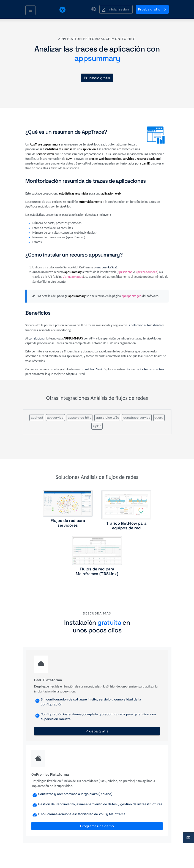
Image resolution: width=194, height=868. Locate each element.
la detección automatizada (145, 325)
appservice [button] (55, 417)
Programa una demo (97, 826)
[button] (116, 10)
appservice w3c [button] (107, 417)
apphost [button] (37, 417)
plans (129, 369)
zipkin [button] (97, 426)
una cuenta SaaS (107, 267)
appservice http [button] (80, 417)
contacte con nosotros (150, 369)
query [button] (159, 417)
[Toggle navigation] (30, 10)
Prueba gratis (152, 9)
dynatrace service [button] (137, 417)
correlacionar (37, 338)
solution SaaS (94, 369)
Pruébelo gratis (97, 78)
